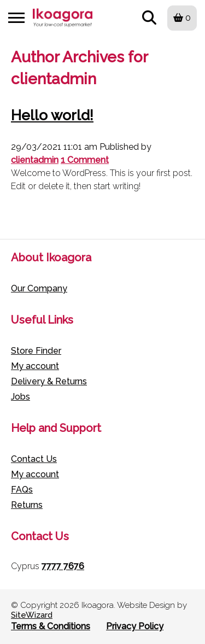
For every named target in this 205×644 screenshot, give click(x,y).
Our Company (39, 288)
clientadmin (35, 160)
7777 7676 (63, 566)
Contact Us (34, 459)
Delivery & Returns (49, 381)
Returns (27, 505)
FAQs (22, 490)
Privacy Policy (135, 626)
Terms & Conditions (51, 626)
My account (35, 366)
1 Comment (85, 160)
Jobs (20, 397)
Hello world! (52, 115)
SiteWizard (32, 615)
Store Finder (36, 351)
